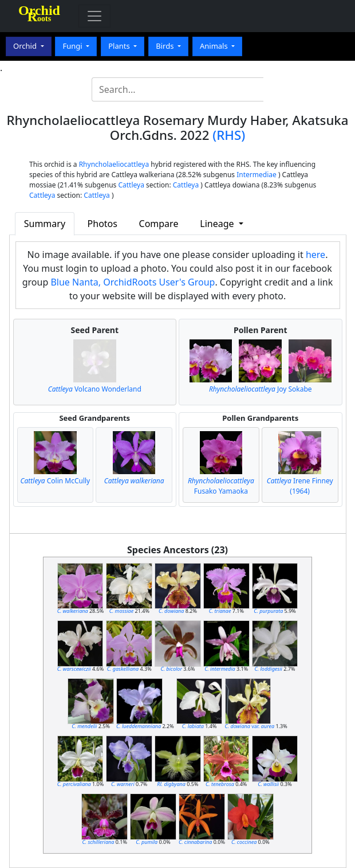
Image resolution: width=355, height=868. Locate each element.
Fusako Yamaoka (221, 486)
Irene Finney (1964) (300, 486)
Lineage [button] (218, 224)
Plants (120, 46)
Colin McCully (56, 481)
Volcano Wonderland (95, 389)
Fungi (73, 46)
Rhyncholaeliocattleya (114, 164)
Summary (45, 224)
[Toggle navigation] (94, 16)
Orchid (26, 46)
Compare (159, 224)
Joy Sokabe (261, 389)
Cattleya (131, 185)
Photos (102, 224)
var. (250, 726)
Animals (215, 46)
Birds (166, 46)
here (315, 255)
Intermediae (257, 175)
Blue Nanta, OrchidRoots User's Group (133, 282)
